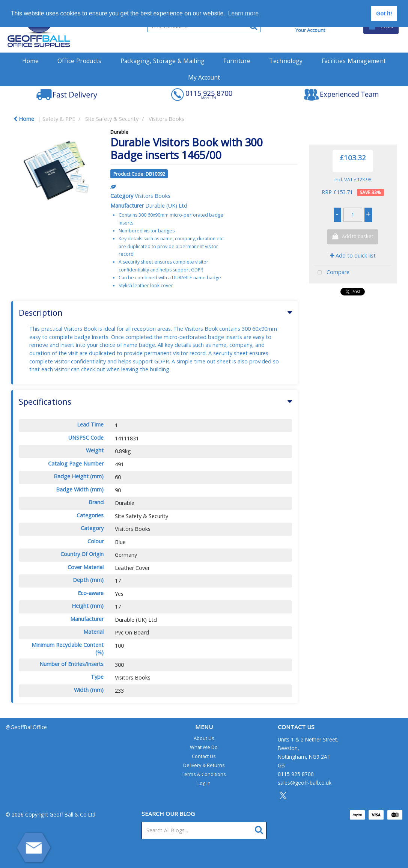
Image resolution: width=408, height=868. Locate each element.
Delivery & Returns (204, 765)
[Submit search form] (261, 829)
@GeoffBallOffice (26, 727)
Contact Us (204, 756)
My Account (204, 77)
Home (30, 61)
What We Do (204, 747)
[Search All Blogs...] (204, 830)
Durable (119, 132)
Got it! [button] (384, 14)
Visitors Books (166, 119)
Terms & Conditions (204, 774)
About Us (204, 738)
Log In (204, 783)
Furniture (237, 61)
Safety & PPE (59, 119)
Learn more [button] (243, 13)
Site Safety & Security (112, 119)
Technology (286, 61)
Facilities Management (354, 61)
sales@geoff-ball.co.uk (305, 783)
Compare (332, 273)
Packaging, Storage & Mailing (163, 61)
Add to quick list (353, 255)
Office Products (80, 61)
